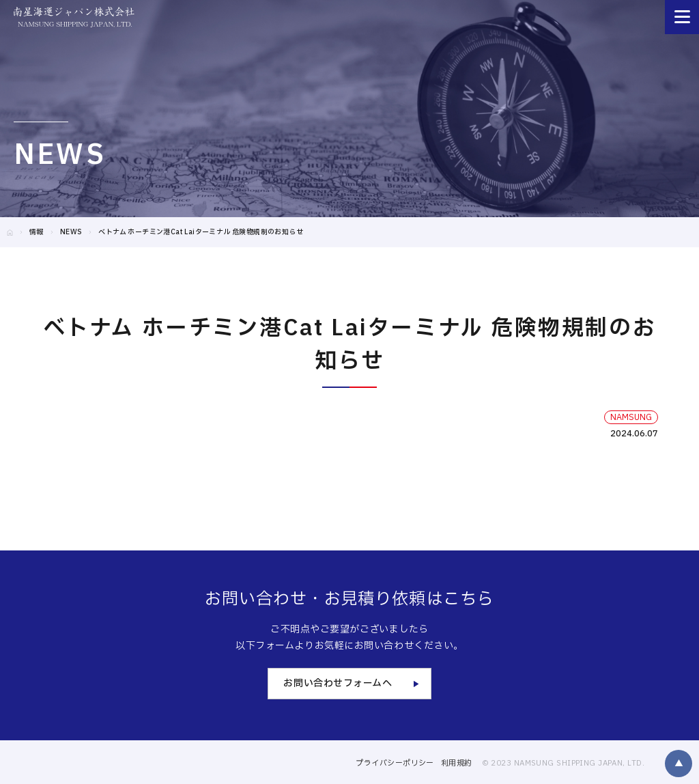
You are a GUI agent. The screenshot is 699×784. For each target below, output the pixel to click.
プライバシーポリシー (395, 763)
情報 (37, 232)
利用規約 (457, 763)
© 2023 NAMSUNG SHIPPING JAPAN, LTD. (563, 763)
